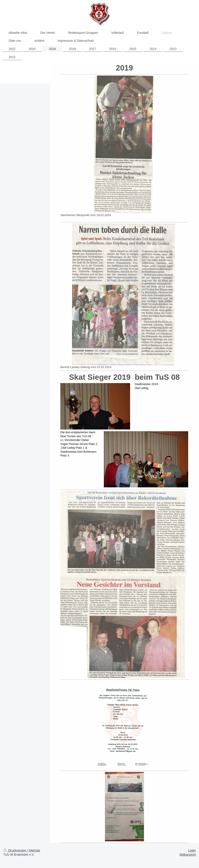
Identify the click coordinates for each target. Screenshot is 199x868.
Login (192, 850)
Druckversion (15, 850)
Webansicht (188, 855)
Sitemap (34, 850)
